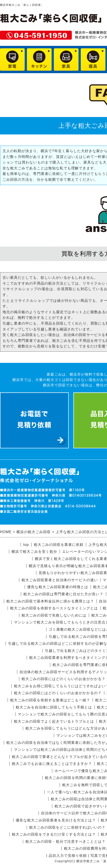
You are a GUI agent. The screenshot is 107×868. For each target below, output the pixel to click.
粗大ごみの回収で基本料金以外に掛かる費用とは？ (50, 601)
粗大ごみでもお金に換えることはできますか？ (52, 764)
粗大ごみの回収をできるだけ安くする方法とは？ (54, 834)
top (26, 545)
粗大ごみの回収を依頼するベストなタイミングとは (54, 608)
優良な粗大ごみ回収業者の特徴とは (58, 587)
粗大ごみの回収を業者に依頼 (59, 545)
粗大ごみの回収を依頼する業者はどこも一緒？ (50, 700)
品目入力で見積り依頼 (68, 856)
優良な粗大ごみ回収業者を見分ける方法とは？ (56, 820)
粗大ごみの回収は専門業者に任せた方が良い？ (63, 594)
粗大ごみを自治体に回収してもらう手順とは (54, 707)
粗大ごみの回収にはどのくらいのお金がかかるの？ (58, 693)
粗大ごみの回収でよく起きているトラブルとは (54, 721)
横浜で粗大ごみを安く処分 (34, 552)
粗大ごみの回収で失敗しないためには (54, 615)
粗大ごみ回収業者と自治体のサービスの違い (60, 580)
